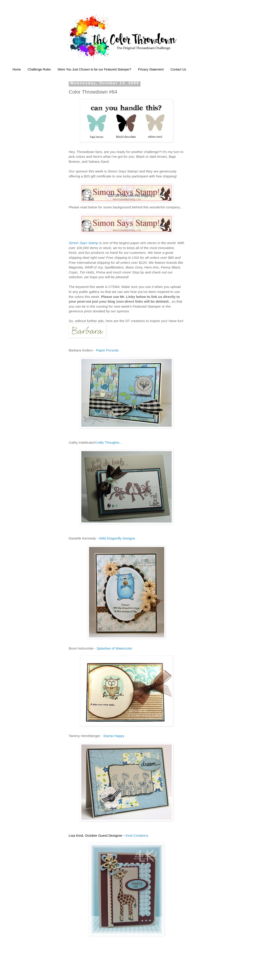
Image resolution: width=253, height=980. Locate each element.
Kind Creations (137, 835)
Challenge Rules (39, 69)
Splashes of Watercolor (114, 648)
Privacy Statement (151, 69)
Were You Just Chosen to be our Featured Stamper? (94, 69)
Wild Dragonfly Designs (117, 538)
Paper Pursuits (107, 350)
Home (17, 69)
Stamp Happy (114, 736)
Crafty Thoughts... (108, 442)
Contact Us (178, 69)
